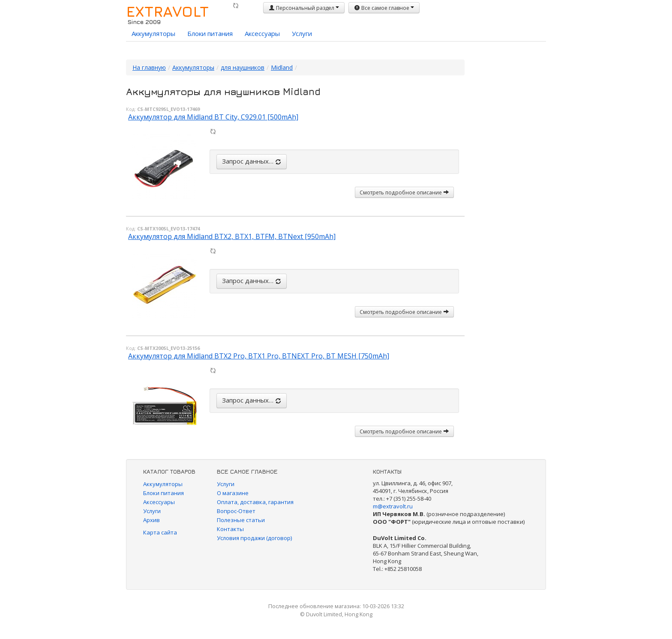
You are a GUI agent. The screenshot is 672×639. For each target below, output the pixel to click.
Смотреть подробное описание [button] (404, 192)
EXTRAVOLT (167, 11)
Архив (151, 520)
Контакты (230, 529)
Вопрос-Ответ (236, 511)
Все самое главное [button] (384, 8)
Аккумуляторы (153, 33)
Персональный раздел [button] (304, 8)
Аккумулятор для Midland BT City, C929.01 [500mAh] (213, 117)
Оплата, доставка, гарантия (255, 502)
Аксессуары (262, 33)
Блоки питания (210, 33)
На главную (149, 67)
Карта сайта (160, 532)
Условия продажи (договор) (254, 538)
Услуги (302, 33)
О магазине (233, 493)
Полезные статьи (241, 520)
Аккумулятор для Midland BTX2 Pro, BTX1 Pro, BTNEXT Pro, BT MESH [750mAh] (259, 356)
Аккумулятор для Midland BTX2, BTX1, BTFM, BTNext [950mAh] (232, 236)
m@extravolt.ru (393, 506)
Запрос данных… (252, 161)
